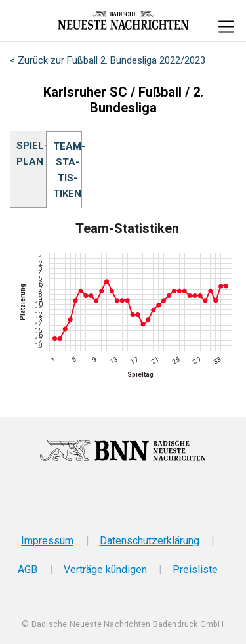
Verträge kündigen (105, 569)
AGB (28, 569)
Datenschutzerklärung (150, 541)
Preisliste (195, 569)
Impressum (47, 541)
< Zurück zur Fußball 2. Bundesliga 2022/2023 (108, 60)
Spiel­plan (28, 154)
